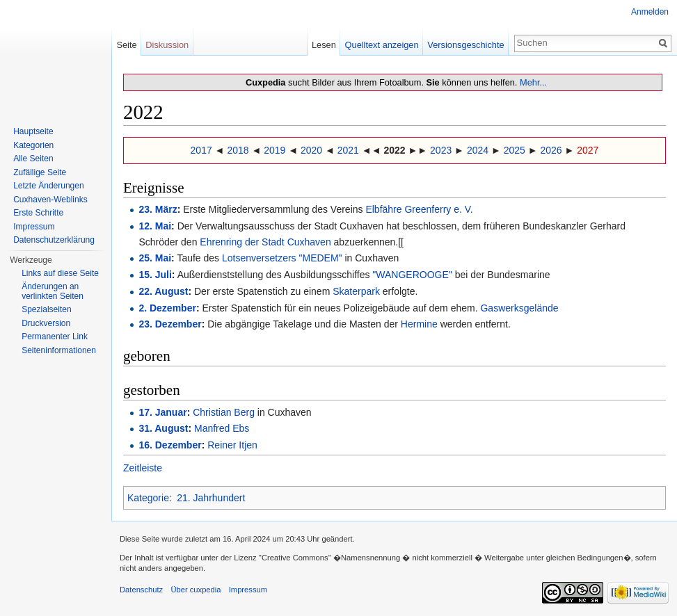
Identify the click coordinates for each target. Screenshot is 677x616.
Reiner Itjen (232, 445)
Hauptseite (33, 131)
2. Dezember (167, 308)
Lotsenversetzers (259, 258)
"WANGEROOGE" (412, 275)
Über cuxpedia (196, 590)
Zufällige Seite (40, 172)
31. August (163, 428)
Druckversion (46, 323)
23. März (158, 209)
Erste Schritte (38, 213)
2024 (478, 150)
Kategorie (148, 498)
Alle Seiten (33, 159)
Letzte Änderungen (48, 186)
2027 (588, 150)
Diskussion (167, 45)
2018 (238, 150)
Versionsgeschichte (465, 45)
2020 (311, 150)
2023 (441, 150)
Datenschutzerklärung (54, 240)
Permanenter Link (55, 337)
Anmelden (650, 12)
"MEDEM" (321, 258)
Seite (126, 45)
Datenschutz (141, 590)
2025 (515, 150)
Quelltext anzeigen (382, 45)
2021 (348, 150)
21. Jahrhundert (211, 498)
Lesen (324, 45)
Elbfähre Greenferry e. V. (419, 209)
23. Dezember (170, 324)
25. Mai (155, 258)
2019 (274, 150)
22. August (163, 291)
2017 (201, 150)
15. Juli (155, 275)
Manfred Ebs (222, 428)
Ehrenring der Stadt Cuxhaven (265, 242)
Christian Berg (224, 412)
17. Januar (162, 412)
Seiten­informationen (59, 350)
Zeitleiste (143, 468)
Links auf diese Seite (60, 273)
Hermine (419, 324)
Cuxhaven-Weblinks (50, 200)
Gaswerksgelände (519, 308)
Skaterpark (356, 291)
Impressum (34, 227)
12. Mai (155, 226)
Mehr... (533, 82)
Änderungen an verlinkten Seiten (53, 291)
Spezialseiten (46, 309)
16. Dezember (170, 445)
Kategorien (33, 145)
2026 (551, 150)
